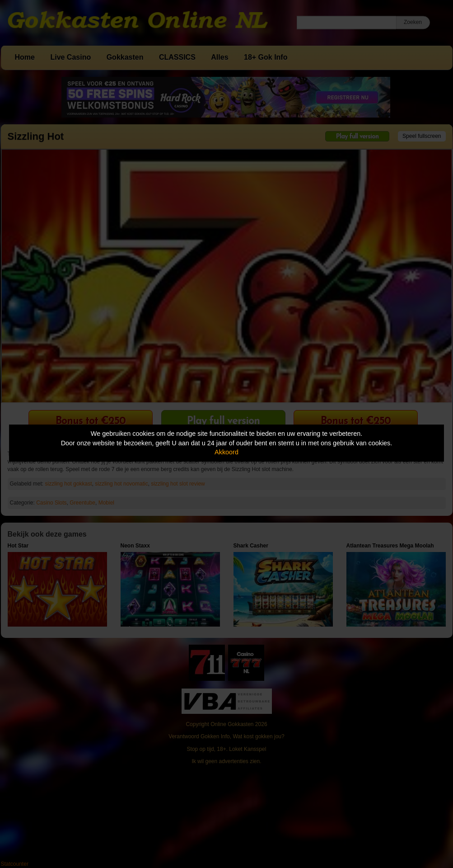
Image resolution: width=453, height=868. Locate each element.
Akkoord (226, 452)
